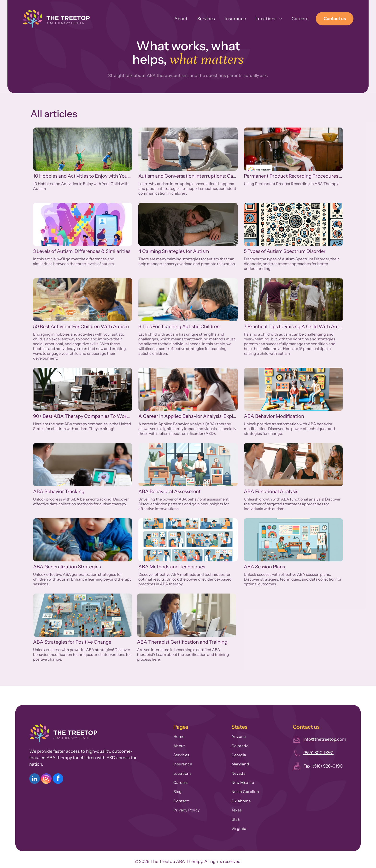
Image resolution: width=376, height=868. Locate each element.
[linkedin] (35, 779)
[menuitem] (176, 19)
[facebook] (58, 779)
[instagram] (46, 779)
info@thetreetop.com (325, 739)
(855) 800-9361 (318, 753)
